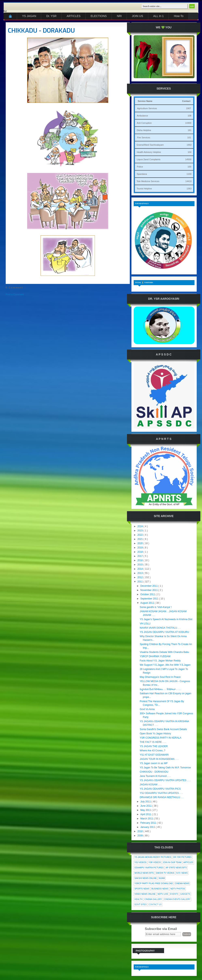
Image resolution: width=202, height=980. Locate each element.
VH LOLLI (145, 624)
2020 (141, 543)
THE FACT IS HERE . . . (153, 742)
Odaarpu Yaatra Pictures (149, 868)
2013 (141, 573)
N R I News (182, 873)
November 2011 (149, 590)
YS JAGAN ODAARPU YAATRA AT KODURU (164, 632)
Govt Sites (141, 905)
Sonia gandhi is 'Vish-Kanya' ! (156, 607)
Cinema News (182, 883)
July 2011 (146, 802)
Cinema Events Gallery (177, 899)
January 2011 (148, 827)
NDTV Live (163, 894)
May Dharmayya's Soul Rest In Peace (160, 677)
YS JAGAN (29, 16)
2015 (141, 565)
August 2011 (148, 603)
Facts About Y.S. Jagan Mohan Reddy (160, 661)
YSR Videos (155, 862)
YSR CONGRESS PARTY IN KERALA (161, 738)
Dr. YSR (51, 16)
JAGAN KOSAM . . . (151, 785)
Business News (160, 889)
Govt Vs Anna (147, 709)
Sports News (142, 889)
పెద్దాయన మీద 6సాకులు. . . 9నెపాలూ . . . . (160, 689)
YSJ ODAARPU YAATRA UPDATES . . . (161, 793)
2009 (141, 836)
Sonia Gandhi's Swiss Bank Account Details (163, 729)
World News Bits (144, 873)
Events (174, 894)
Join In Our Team (172, 862)
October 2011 (148, 594)
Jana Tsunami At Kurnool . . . (155, 776)
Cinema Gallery (153, 899)
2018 (141, 552)
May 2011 (146, 810)
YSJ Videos (140, 862)
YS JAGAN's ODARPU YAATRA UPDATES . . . (165, 780)
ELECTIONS (99, 16)
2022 (141, 535)
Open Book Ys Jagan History (155, 734)
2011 (141, 582)
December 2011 (149, 586)
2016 (141, 560)
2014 (141, 569)
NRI (119, 16)
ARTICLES (74, 16)
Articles (188, 862)
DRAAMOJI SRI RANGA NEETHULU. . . (162, 797)
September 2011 (150, 599)
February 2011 (149, 823)
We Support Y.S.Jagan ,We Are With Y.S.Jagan (165, 665)
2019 (141, 548)
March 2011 (147, 819)
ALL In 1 (159, 16)
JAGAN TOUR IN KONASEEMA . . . (159, 759)
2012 (141, 577)
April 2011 (146, 814)
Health (138, 899)
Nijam (162, 878)
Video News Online (145, 894)
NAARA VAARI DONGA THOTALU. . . (160, 628)
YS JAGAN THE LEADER (154, 746)
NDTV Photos (178, 889)
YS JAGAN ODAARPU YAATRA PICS (160, 789)
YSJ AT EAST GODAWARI (154, 755)
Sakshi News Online (146, 878)
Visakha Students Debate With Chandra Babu (164, 652)
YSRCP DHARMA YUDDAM (155, 656)
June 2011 (146, 806)
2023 (141, 531)
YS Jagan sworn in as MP (154, 763)
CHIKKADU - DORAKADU (41, 31)
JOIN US (137, 16)
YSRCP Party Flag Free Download (154, 883)
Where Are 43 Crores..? (153, 751)
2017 (141, 556)
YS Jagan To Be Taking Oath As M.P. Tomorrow (165, 768)
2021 (141, 539)
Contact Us (155, 905)
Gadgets (185, 894)
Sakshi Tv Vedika (165, 873)
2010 (141, 831)
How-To (179, 16)
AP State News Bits (176, 868)
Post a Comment (15, 294)
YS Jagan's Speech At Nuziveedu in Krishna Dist (166, 619)
